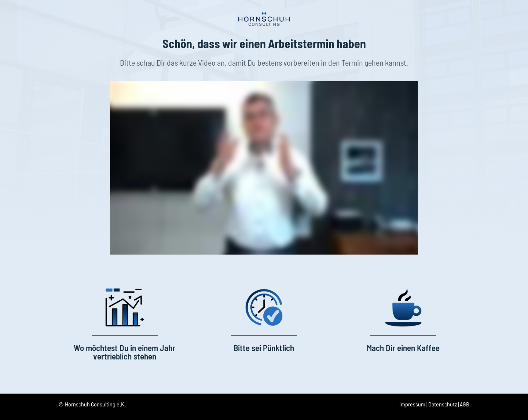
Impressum (412, 404)
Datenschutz (443, 404)
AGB (465, 404)
